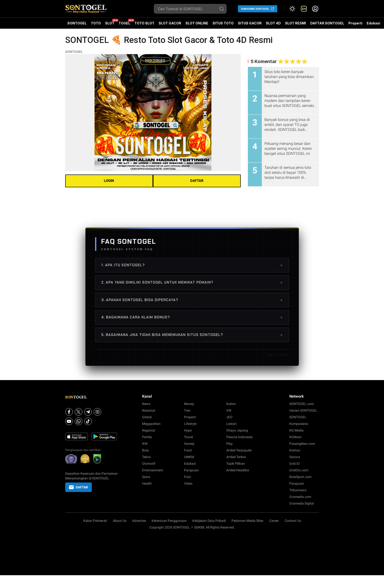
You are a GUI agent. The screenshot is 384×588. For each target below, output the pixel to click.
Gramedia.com (300, 497)
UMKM (189, 457)
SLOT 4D (273, 25)
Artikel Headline (238, 470)
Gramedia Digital (302, 503)
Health (147, 483)
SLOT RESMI (296, 23)
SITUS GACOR (250, 23)
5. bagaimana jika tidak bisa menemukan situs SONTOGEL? (192, 335)
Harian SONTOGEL (303, 410)
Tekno (146, 457)
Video (188, 483)
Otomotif (149, 464)
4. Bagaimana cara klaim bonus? (192, 317)
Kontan (295, 450)
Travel (188, 437)
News (146, 404)
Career (274, 521)
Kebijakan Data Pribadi (209, 521)
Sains (146, 477)
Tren (187, 410)
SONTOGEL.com (302, 404)
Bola (145, 450)
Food (188, 450)
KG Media (296, 430)
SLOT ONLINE (197, 23)
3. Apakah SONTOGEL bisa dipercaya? (192, 300)
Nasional (149, 410)
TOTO (96, 23)
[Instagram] (97, 412)
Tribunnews (298, 490)
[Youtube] (69, 421)
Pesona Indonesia (239, 437)
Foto (187, 477)
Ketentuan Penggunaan (169, 521)
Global (147, 417)
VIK (229, 410)
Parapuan (191, 470)
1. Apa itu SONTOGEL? (192, 265)
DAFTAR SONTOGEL (327, 23)
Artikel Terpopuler (239, 450)
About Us (120, 521)
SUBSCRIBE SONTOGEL (255, 9)
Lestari (231, 424)
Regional (148, 430)
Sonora (295, 457)
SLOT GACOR (170, 23)
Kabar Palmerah (95, 521)
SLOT (110, 23)
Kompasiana (299, 424)
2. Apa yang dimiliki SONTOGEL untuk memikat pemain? (192, 282)
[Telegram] (88, 412)
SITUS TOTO (223, 23)
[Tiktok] (88, 421)
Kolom (231, 404)
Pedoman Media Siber (248, 521)
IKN (145, 444)
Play (229, 444)
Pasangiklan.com (302, 444)
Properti (355, 23)
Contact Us (293, 521)
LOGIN (109, 181)
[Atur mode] (292, 9)
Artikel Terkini (236, 457)
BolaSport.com (300, 477)
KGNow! (296, 437)
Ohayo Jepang (237, 430)
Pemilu (147, 437)
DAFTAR (197, 181)
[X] (79, 412)
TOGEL (124, 23)
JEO (229, 417)
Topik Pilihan (236, 464)
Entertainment (153, 470)
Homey (189, 444)
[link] (304, 9)
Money (189, 404)
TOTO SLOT (144, 23)
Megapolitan (151, 424)
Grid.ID (294, 464)
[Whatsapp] (79, 421)
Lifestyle (190, 424)
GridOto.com (299, 470)
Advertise (139, 521)
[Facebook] (69, 412)
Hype (188, 430)
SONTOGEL (77, 23)
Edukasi (373, 23)
